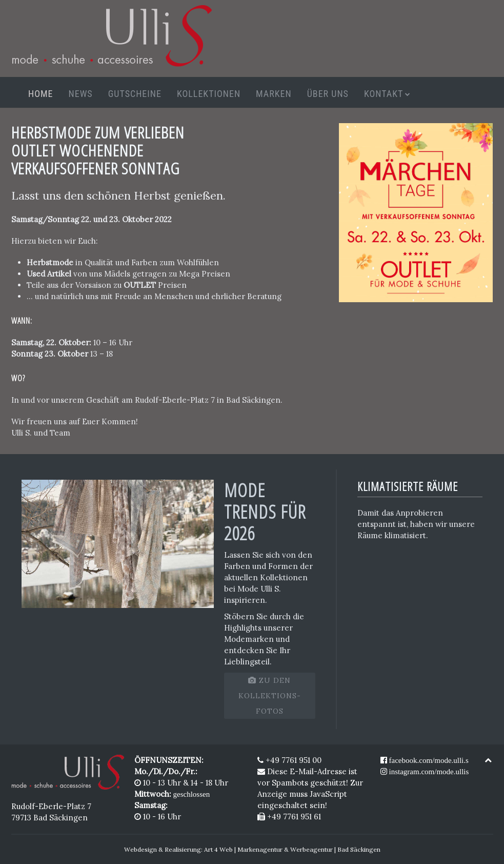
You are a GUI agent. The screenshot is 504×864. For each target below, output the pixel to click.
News (81, 94)
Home (41, 94)
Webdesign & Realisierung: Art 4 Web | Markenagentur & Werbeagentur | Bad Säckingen (252, 849)
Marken (274, 94)
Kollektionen (209, 94)
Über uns (328, 94)
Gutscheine (135, 94)
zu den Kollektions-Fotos (270, 696)
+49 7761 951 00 (289, 760)
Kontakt (384, 94)
